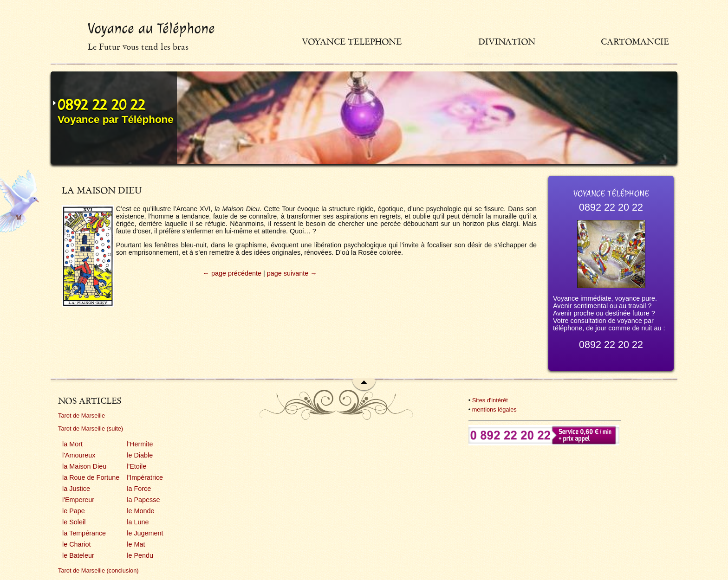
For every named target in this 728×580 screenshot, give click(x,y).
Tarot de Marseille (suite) (91, 429)
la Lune (138, 522)
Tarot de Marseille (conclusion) (98, 570)
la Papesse (143, 500)
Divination (544, 42)
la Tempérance (84, 533)
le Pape (74, 511)
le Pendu (140, 555)
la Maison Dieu (84, 466)
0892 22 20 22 (101, 105)
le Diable (140, 455)
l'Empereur (78, 500)
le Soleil (74, 522)
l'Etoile (136, 466)
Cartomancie (635, 42)
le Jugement (145, 533)
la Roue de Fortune (91, 477)
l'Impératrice (145, 477)
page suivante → (292, 273)
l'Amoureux (79, 455)
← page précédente (232, 273)
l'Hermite (140, 444)
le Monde (140, 511)
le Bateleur (78, 555)
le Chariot (77, 544)
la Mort (72, 444)
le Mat (136, 544)
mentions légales (494, 409)
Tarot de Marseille (81, 416)
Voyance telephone (417, 42)
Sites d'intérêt (490, 400)
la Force (139, 489)
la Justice (76, 489)
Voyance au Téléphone (151, 28)
